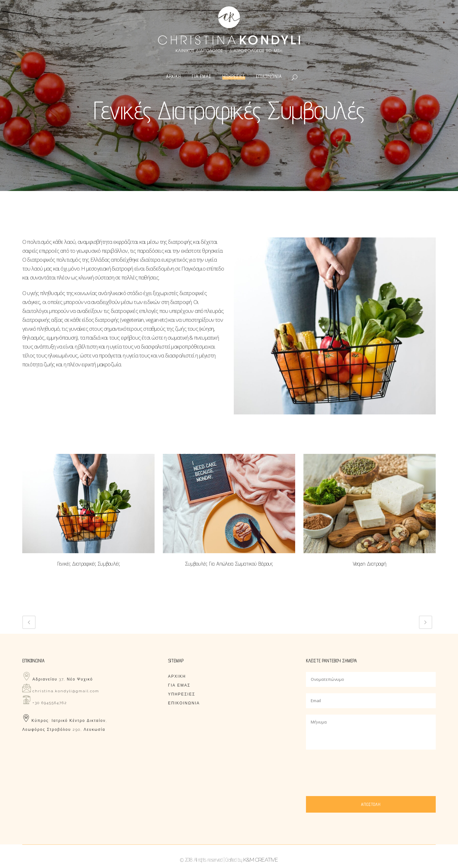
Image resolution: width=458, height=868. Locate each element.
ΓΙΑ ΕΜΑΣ (179, 685)
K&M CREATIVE (260, 860)
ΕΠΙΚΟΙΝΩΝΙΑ (184, 703)
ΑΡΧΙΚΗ (177, 676)
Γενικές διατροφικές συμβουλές (89, 564)
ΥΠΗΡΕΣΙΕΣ (182, 694)
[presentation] (354, 768)
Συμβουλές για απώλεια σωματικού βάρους (229, 564)
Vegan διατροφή (370, 564)
